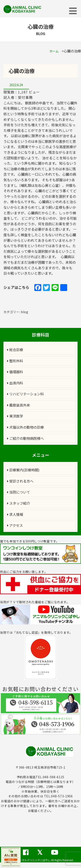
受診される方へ (20, 481)
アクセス (15, 525)
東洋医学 (15, 416)
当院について (19, 492)
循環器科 (15, 372)
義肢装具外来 (19, 405)
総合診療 (15, 350)
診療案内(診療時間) (23, 470)
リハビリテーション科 (25, 394)
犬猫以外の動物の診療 (25, 427)
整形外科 (15, 361)
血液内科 (15, 383)
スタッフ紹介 (19, 503)
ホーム (54, 51)
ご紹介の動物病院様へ (25, 438)
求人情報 (15, 514)
